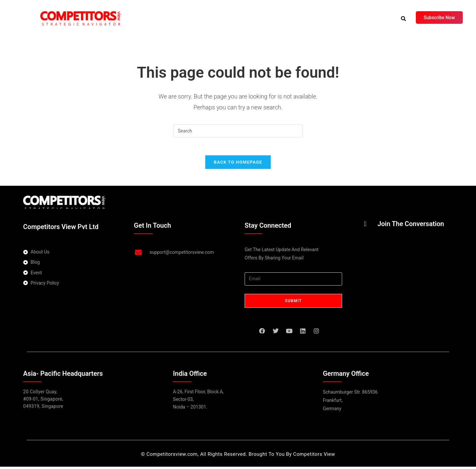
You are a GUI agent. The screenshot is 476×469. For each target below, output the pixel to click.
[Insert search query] (238, 131)
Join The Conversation (411, 226)
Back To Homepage (238, 164)
